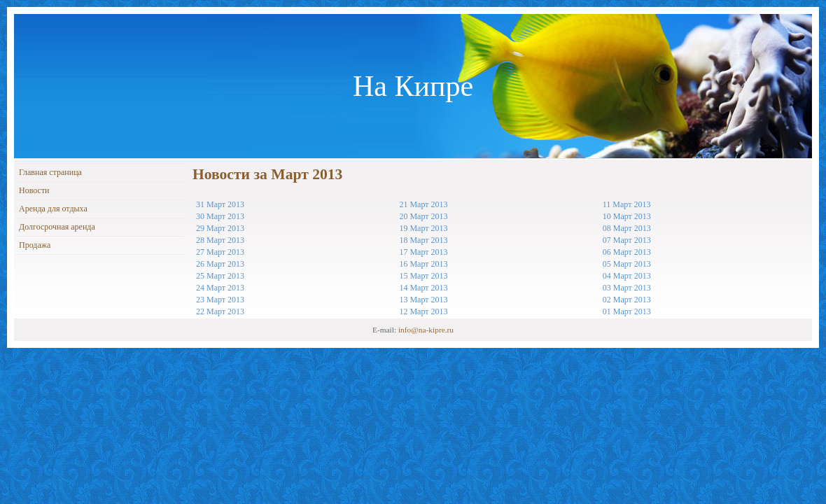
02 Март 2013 (627, 300)
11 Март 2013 (627, 204)
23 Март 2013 (220, 300)
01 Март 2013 (627, 311)
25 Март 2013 (220, 276)
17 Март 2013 (423, 252)
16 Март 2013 (423, 264)
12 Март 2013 (423, 311)
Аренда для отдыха (53, 209)
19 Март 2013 (423, 228)
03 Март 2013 (627, 288)
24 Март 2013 (220, 288)
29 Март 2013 (220, 228)
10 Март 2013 (627, 216)
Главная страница (50, 172)
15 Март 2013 (423, 276)
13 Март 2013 (423, 300)
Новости (34, 190)
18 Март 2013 (423, 240)
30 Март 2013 (220, 216)
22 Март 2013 (220, 311)
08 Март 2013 (627, 228)
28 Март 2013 (220, 240)
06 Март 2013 (627, 252)
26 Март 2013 (220, 264)
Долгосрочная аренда (57, 227)
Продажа (35, 245)
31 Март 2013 (220, 204)
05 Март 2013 (627, 264)
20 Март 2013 (423, 216)
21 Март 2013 (423, 204)
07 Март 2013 (627, 240)
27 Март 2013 (220, 252)
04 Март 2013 (627, 276)
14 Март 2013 (423, 288)
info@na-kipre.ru (426, 330)
